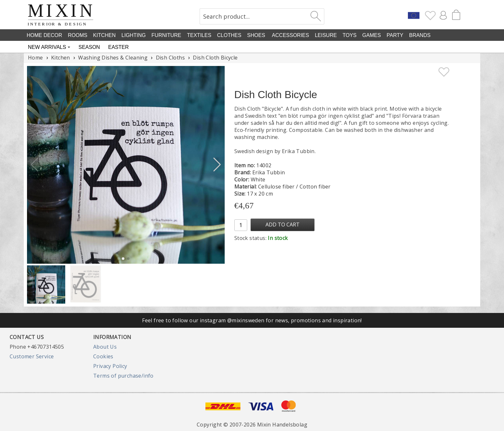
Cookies (103, 356)
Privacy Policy (110, 366)
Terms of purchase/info (123, 376)
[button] (217, 165)
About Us (105, 347)
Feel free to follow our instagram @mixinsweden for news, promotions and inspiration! (252, 320)
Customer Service (32, 356)
